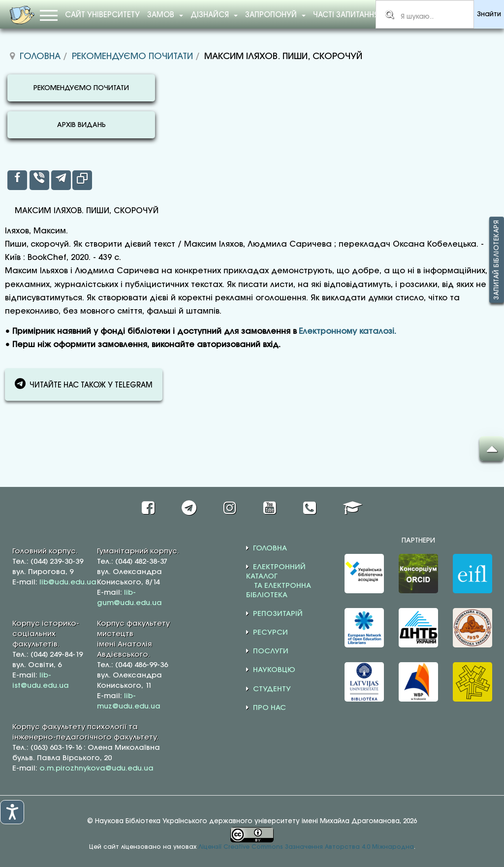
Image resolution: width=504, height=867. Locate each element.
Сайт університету (102, 15)
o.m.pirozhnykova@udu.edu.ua (96, 769)
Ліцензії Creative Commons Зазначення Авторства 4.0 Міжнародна (306, 847)
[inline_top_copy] (82, 180)
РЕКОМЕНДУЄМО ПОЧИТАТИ (81, 88)
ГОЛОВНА (270, 548)
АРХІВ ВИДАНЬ (81, 125)
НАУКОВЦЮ (274, 670)
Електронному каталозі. (347, 332)
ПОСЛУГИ (271, 651)
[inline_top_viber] (39, 180)
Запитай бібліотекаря (497, 260)
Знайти (489, 15)
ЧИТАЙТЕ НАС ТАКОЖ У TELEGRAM (84, 384)
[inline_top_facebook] (17, 180)
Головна (40, 57)
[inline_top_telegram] (61, 180)
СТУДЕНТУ (272, 689)
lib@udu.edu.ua (68, 582)
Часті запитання (346, 15)
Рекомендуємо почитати (132, 57)
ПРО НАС (269, 708)
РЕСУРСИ (270, 633)
